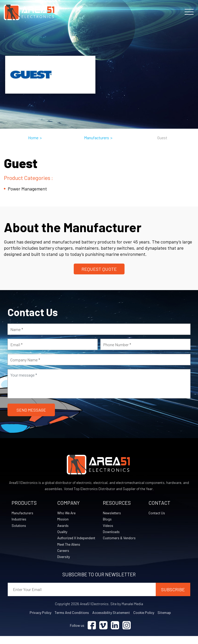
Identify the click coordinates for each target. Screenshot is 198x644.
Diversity (64, 565)
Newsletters (112, 513)
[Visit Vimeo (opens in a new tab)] (103, 633)
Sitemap (164, 620)
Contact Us (158, 513)
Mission (63, 520)
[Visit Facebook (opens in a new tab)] (92, 633)
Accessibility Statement (111, 620)
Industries (19, 520)
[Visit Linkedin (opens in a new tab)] (115, 633)
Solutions (19, 526)
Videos (108, 526)
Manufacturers (97, 138)
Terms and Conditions (72, 620)
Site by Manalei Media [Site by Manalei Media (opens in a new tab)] (127, 612)
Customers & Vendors (120, 539)
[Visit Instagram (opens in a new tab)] (127, 633)
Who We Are (67, 513)
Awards (63, 526)
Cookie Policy (144, 620)
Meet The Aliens (69, 552)
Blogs (107, 520)
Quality (63, 532)
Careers (63, 558)
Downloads (112, 532)
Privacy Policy (40, 620)
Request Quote (99, 269)
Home (33, 138)
